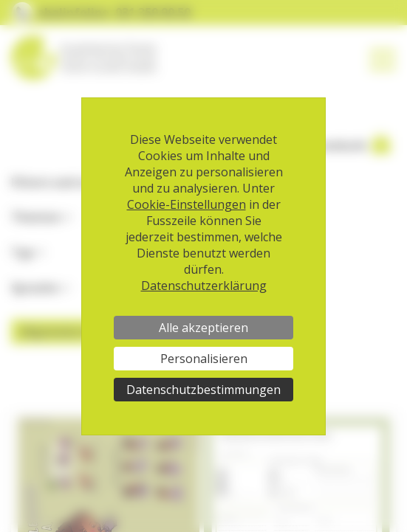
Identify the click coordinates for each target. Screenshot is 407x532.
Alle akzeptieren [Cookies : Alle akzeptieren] (203, 328)
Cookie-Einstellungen (187, 204)
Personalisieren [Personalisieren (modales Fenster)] (204, 359)
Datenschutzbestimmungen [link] (203, 390)
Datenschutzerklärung (204, 286)
